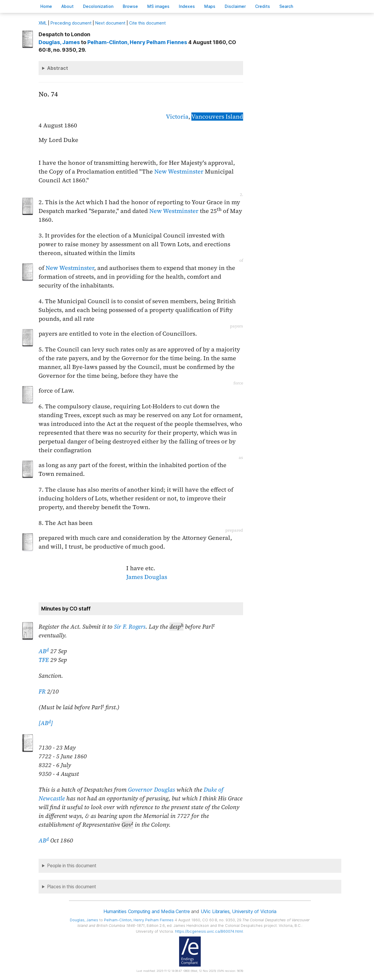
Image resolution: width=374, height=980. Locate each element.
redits (263, 6)
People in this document (72, 866)
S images (158, 6)
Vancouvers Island (217, 117)
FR (42, 691)
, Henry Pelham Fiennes (137, 42)
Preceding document (71, 23)
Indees (187, 6)
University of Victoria (254, 911)
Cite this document (147, 23)
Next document (110, 23)
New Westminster (179, 171)
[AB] (46, 723)
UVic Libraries (215, 911)
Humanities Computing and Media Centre (147, 911)
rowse (130, 6)
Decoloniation (98, 6)
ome (46, 6)
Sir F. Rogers (130, 627)
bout (67, 6)
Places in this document (72, 887)
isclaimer (235, 6)
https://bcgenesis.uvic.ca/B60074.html (209, 931)
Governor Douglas (151, 790)
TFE (44, 660)
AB (44, 651)
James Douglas (147, 577)
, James (59, 42)
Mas (210, 6)
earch (286, 6)
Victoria (177, 117)
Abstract (58, 68)
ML (43, 23)
